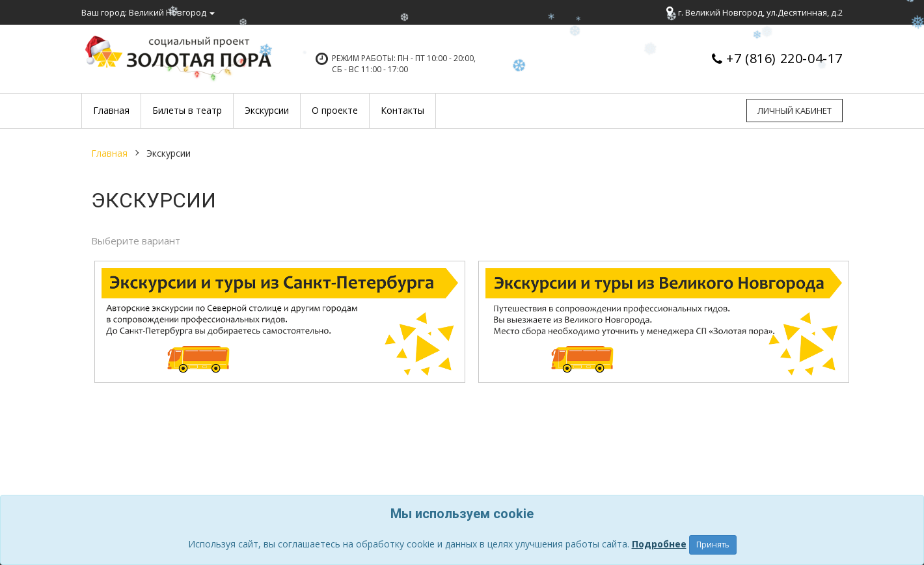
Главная (109, 153)
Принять (713, 545)
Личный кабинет (795, 111)
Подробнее (659, 544)
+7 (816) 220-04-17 (784, 58)
